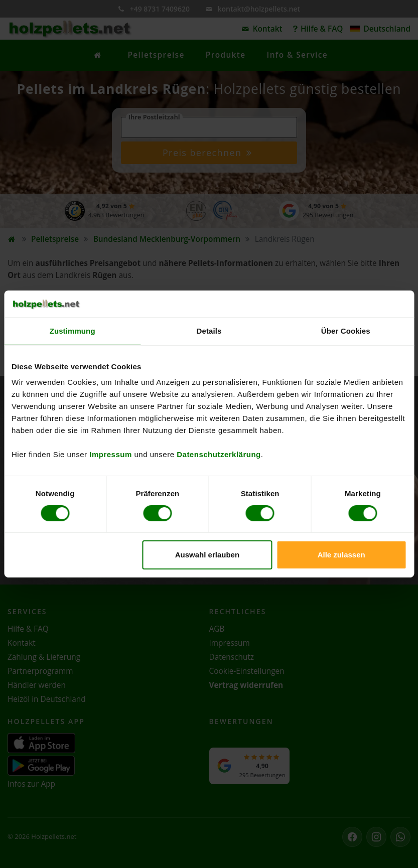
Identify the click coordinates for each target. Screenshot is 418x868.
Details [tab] (209, 330)
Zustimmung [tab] (73, 330)
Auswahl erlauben (207, 555)
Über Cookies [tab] (346, 330)
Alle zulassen (341, 555)
